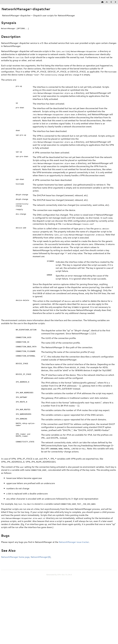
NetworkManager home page (15, 558)
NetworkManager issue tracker (74, 543)
